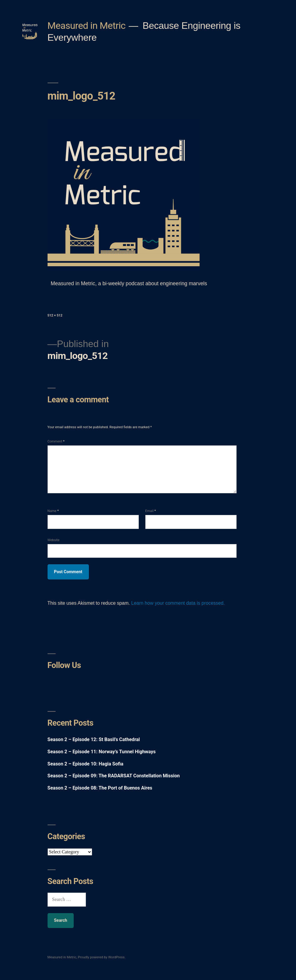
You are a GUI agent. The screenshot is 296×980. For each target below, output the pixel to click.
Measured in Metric (87, 26)
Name (53, 511)
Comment (56, 441)
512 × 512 (55, 315)
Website (54, 540)
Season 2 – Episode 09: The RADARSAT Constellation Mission (114, 776)
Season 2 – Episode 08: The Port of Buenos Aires (100, 788)
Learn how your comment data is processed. (178, 603)
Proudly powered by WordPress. (102, 957)
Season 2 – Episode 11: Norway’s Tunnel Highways (102, 752)
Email (151, 511)
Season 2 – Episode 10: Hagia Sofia (85, 764)
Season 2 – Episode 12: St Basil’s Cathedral (94, 739)
